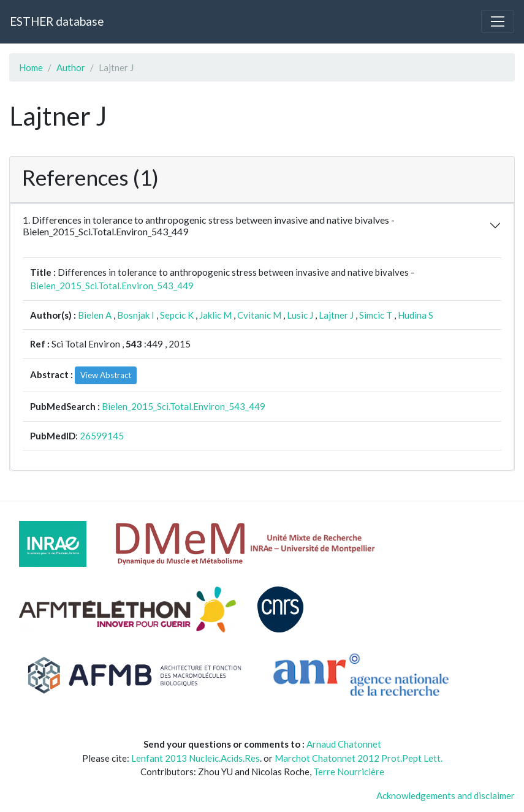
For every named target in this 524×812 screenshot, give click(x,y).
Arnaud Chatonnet (344, 744)
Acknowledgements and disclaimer (446, 795)
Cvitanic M (259, 315)
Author (71, 67)
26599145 (102, 436)
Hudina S (416, 315)
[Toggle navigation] (498, 21)
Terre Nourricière (349, 772)
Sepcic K (177, 315)
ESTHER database (57, 21)
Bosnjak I (136, 315)
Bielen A (95, 315)
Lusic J (300, 315)
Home (31, 67)
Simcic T (376, 315)
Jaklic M (215, 315)
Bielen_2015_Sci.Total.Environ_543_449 (112, 286)
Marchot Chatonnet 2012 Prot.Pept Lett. (359, 758)
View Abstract (106, 375)
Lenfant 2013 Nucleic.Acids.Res (196, 758)
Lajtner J (336, 315)
